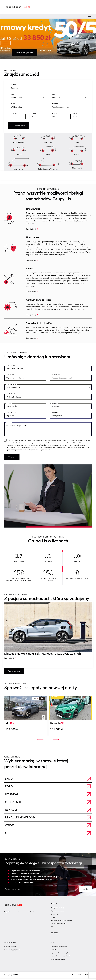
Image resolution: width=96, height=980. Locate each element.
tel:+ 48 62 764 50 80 (10, 949)
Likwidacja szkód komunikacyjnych (61, 922)
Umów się (12, 459)
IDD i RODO (54, 935)
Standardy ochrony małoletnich (60, 958)
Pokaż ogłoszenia (19, 126)
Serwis (29, 269)
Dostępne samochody (57, 910)
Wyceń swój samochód (58, 961)
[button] (41, 62)
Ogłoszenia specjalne (57, 913)
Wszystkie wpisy (14, 673)
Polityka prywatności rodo (59, 949)
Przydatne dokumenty (57, 932)
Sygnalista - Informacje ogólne (60, 955)
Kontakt (53, 952)
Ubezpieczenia (34, 237)
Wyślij (85, 891)
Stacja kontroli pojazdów (39, 323)
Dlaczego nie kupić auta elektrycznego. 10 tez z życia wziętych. (43, 656)
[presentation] (6, 43)
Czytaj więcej (32, 229)
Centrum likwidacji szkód (39, 300)
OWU (52, 929)
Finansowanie (33, 209)
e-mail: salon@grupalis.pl (12, 952)
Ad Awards (88, 977)
